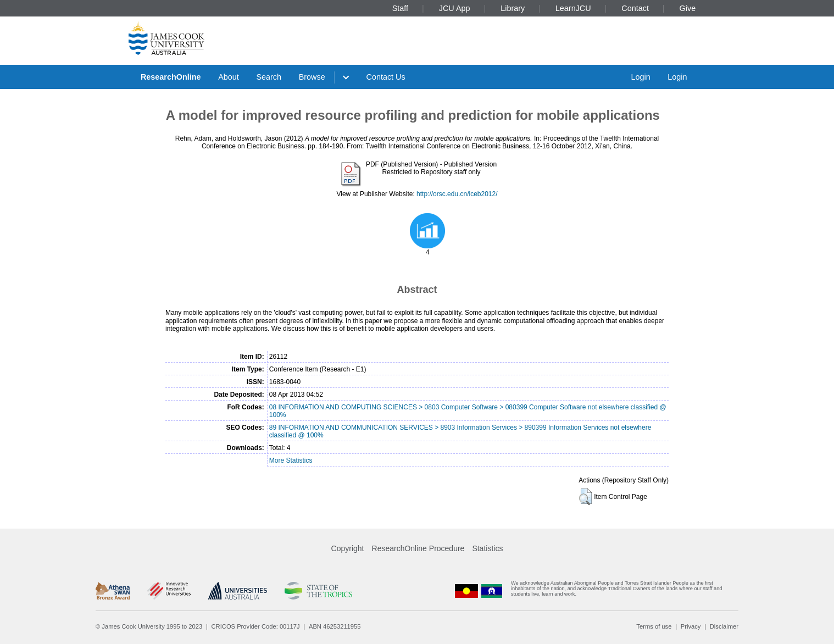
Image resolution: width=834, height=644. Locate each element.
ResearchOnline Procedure (418, 548)
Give (688, 8)
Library (513, 8)
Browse (312, 77)
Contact (635, 8)
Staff (400, 8)
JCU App (455, 8)
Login (640, 77)
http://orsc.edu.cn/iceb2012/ (457, 194)
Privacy (691, 626)
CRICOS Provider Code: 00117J (256, 626)
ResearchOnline (171, 77)
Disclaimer (724, 626)
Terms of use (654, 626)
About (229, 77)
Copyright (348, 548)
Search (269, 77)
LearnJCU (573, 8)
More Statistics (291, 460)
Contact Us (386, 77)
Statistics (487, 548)
